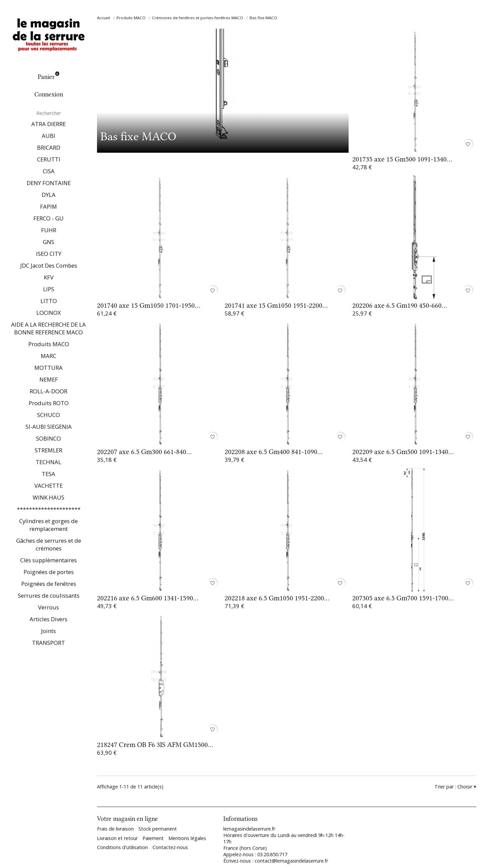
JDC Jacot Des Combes (49, 265)
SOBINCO (48, 438)
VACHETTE (48, 486)
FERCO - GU (48, 218)
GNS (48, 242)
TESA (48, 474)
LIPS (49, 289)
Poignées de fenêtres (49, 584)
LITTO (49, 301)
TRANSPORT (48, 643)
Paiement (153, 838)
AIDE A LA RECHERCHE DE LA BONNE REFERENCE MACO (48, 328)
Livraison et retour (117, 838)
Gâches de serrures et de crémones (49, 544)
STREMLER (48, 450)
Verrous (48, 607)
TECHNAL (48, 462)
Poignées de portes (49, 572)
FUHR (49, 230)
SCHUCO (48, 415)
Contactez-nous (170, 847)
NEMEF (49, 379)
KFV (49, 277)
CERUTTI (49, 159)
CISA (49, 171)
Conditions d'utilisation (122, 847)
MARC (48, 356)
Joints (48, 631)
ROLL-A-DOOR (48, 391)
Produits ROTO (49, 403)
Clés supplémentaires (48, 560)
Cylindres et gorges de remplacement (48, 525)
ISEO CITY (49, 254)
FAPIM (48, 206)
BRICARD (49, 147)
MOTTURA (48, 368)
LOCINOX (49, 313)
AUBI (48, 136)
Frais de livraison (115, 829)
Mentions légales (187, 838)
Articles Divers (48, 619)
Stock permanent (158, 829)
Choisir (465, 787)
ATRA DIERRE (48, 124)
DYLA (49, 195)
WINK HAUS (48, 497)
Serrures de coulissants (49, 595)
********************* (49, 509)
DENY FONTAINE (49, 183)
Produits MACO (49, 344)
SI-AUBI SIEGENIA (49, 427)
